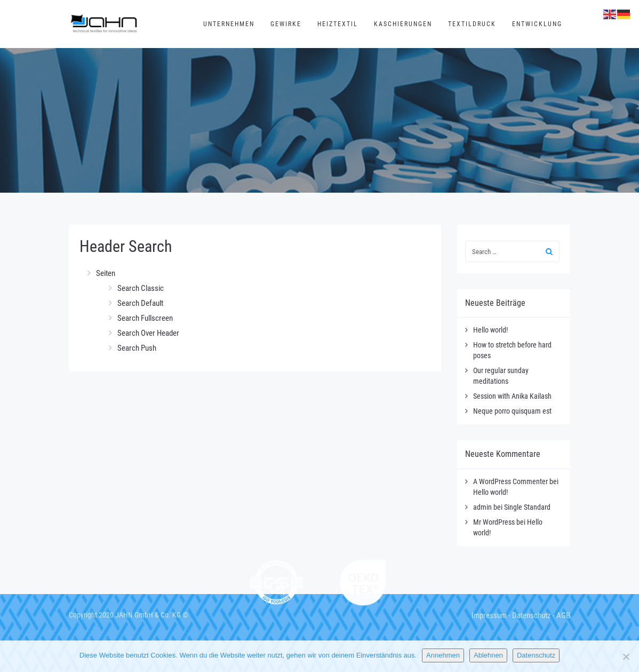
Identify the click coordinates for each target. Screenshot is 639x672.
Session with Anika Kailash (512, 396)
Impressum (489, 615)
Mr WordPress (494, 522)
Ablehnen (488, 655)
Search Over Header (148, 333)
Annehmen (443, 655)
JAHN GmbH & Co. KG (148, 615)
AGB (563, 615)
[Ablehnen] (626, 657)
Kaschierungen (403, 24)
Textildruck (472, 24)
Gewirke (286, 24)
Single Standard (527, 507)
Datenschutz (532, 615)
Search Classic (141, 288)
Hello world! (490, 330)
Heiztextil (338, 24)
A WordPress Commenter (510, 481)
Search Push (137, 348)
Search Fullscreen (145, 318)
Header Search (126, 246)
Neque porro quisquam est (512, 411)
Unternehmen (229, 24)
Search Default (140, 303)
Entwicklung (537, 24)
